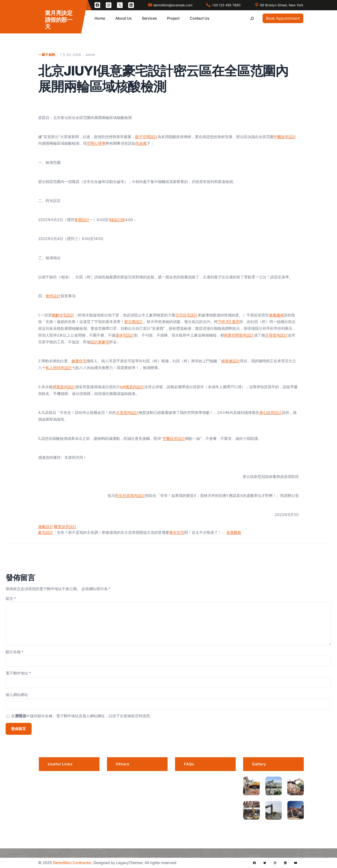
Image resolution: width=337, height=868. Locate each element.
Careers (123, 778)
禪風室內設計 (64, 387)
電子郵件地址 (18, 673)
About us (56, 778)
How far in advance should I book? (211, 803)
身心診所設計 (271, 412)
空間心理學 (96, 143)
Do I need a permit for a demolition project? (207, 837)
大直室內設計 (127, 412)
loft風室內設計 (132, 387)
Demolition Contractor (72, 863)
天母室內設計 (276, 335)
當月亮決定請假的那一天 (59, 20)
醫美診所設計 (65, 527)
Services (56, 802)
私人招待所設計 (59, 368)
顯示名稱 (15, 652)
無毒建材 (276, 315)
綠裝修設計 (231, 361)
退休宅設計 (125, 335)
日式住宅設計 (187, 315)
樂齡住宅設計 (63, 315)
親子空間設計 (146, 137)
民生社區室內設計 (130, 495)
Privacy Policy (129, 790)
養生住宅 (177, 532)
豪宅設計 (46, 532)
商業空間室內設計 (239, 335)
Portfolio (55, 790)
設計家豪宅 (100, 342)
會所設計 (53, 296)
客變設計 (82, 220)
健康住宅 (79, 361)
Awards (123, 814)
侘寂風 (141, 143)
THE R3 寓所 (229, 322)
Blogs (53, 814)
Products (124, 802)
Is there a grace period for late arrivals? (209, 784)
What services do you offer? (211, 820)
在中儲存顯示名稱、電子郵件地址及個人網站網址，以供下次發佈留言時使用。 (82, 716)
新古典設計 (134, 322)
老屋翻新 (234, 532)
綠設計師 (117, 220)
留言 (11, 599)
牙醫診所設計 (174, 438)
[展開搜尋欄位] (252, 18)
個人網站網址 (17, 695)
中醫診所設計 (285, 137)
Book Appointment (283, 18)
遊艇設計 (46, 527)
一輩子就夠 (47, 55)
